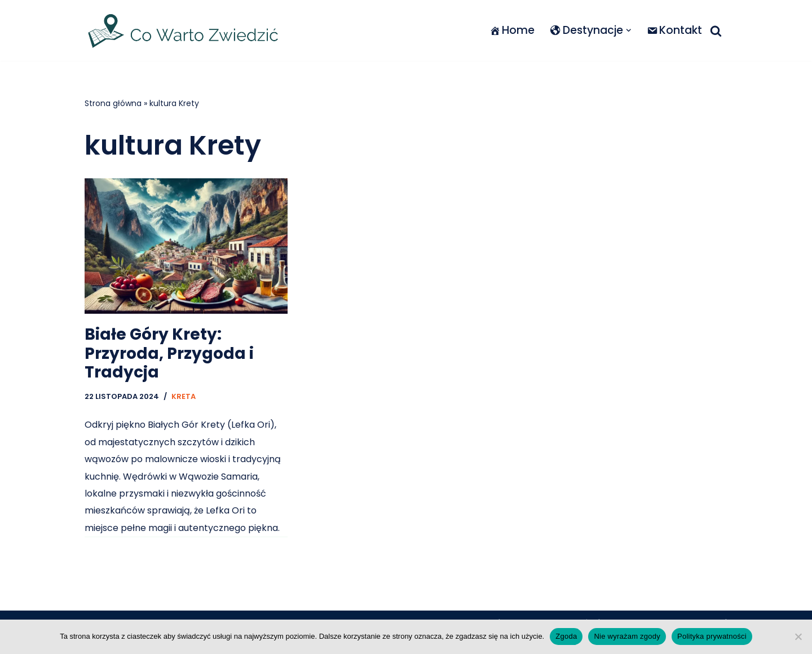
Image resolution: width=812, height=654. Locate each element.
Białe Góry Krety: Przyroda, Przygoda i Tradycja (169, 353)
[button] (628, 30)
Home (511, 30)
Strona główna (113, 103)
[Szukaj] (716, 31)
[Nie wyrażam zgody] (798, 637)
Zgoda (566, 636)
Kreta (184, 396)
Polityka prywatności (712, 636)
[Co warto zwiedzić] (183, 30)
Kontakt (674, 30)
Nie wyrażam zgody (627, 636)
